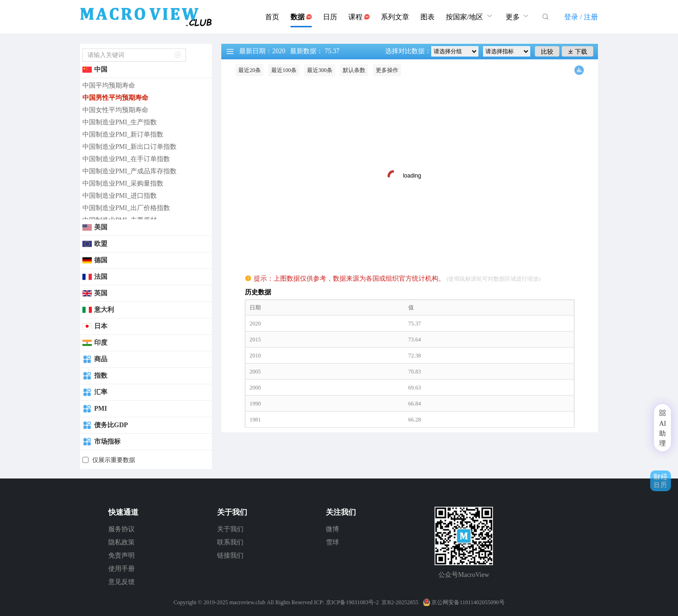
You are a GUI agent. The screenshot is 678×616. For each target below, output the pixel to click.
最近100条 (284, 70)
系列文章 (395, 17)
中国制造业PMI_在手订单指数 (126, 159)
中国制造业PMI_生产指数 (120, 122)
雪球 (332, 542)
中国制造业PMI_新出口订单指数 (129, 147)
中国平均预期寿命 (109, 85)
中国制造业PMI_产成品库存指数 (129, 171)
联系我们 (230, 542)
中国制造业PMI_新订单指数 (123, 134)
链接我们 (230, 555)
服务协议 (121, 529)
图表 (428, 17)
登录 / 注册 (581, 17)
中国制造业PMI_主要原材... (122, 220)
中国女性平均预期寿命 (115, 110)
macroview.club (247, 602)
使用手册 (121, 569)
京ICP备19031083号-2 (352, 602)
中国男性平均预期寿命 (115, 98)
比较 (547, 52)
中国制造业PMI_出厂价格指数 (126, 208)
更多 (518, 16)
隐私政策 (121, 542)
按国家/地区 (470, 16)
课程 (359, 17)
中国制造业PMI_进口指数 (120, 196)
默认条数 (354, 70)
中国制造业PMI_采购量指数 (123, 183)
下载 (577, 52)
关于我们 (230, 529)
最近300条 (320, 70)
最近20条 (250, 70)
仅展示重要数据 (114, 460)
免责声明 (121, 555)
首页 (272, 17)
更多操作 (387, 70)
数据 (301, 17)
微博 (332, 529)
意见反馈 (121, 582)
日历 (330, 17)
